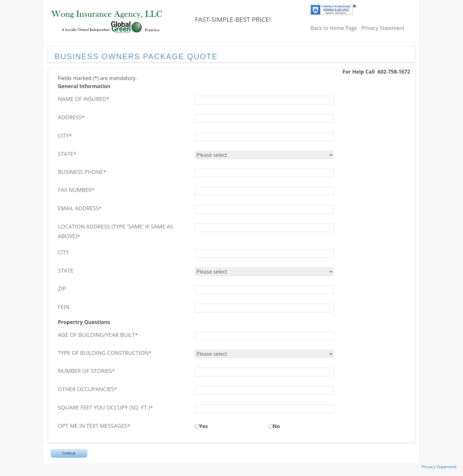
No (276, 426)
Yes (203, 426)
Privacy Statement (383, 28)
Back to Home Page (334, 28)
